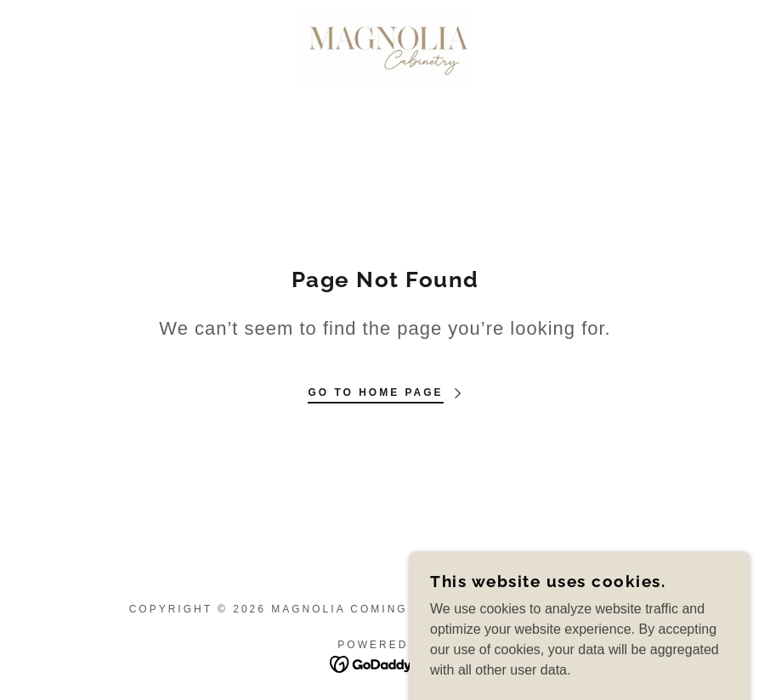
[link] (385, 48)
